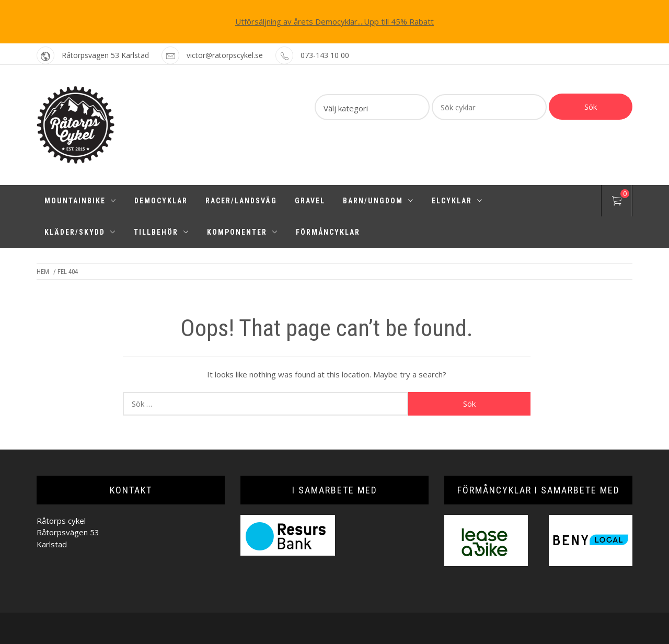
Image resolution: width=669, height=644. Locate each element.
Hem (43, 272)
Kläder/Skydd (80, 232)
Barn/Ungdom (378, 201)
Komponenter (243, 232)
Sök (591, 107)
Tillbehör (162, 232)
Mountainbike (80, 201)
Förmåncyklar (328, 232)
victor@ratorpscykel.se (225, 55)
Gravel (310, 201)
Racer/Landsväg (241, 201)
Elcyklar (457, 201)
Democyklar (161, 201)
